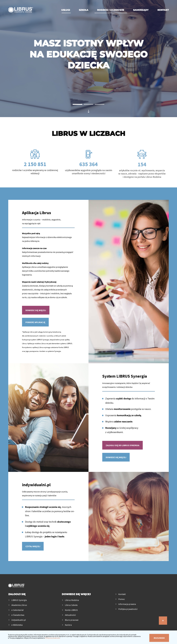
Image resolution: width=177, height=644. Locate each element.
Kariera (68, 625)
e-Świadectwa (18, 615)
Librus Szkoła (71, 605)
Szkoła (84, 10)
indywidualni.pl (19, 620)
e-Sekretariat (17, 610)
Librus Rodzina (72, 600)
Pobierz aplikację (35, 324)
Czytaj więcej (33, 547)
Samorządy (141, 10)
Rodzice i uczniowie (111, 10)
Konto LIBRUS (71, 610)
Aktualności (70, 615)
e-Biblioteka (17, 625)
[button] (77, 104)
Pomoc (122, 599)
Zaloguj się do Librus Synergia (122, 447)
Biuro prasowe (72, 620)
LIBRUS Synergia (19, 600)
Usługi (66, 10)
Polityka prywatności (128, 609)
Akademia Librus (19, 605)
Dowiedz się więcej (36, 312)
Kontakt (163, 10)
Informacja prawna (127, 604)
